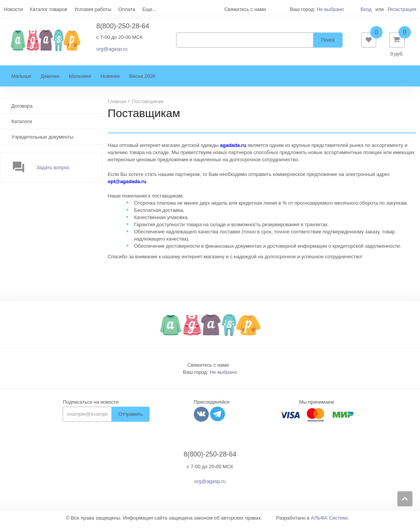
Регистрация (402, 9)
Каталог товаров (49, 9)
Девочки (50, 80)
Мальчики (80, 80)
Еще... (149, 9)
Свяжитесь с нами (208, 369)
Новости (13, 9)
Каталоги (22, 125)
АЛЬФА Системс (330, 522)
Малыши (21, 80)
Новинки (110, 80)
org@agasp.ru (112, 51)
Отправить (130, 418)
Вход (366, 9)
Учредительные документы (42, 141)
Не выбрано (330, 9)
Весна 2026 (142, 80)
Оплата (127, 9)
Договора (22, 110)
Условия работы (93, 9)
